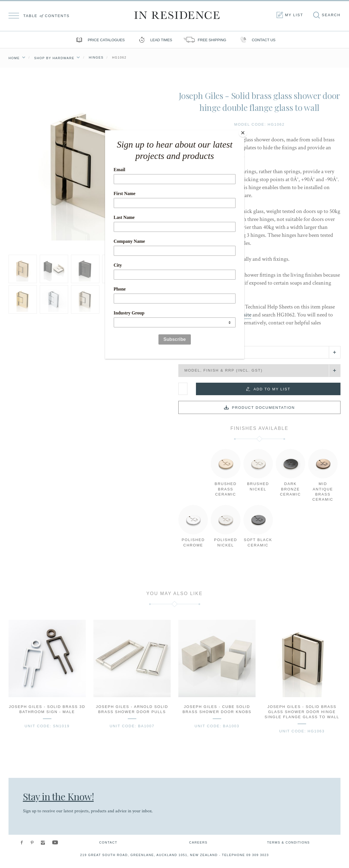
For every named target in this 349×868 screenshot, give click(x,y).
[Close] (243, 132)
